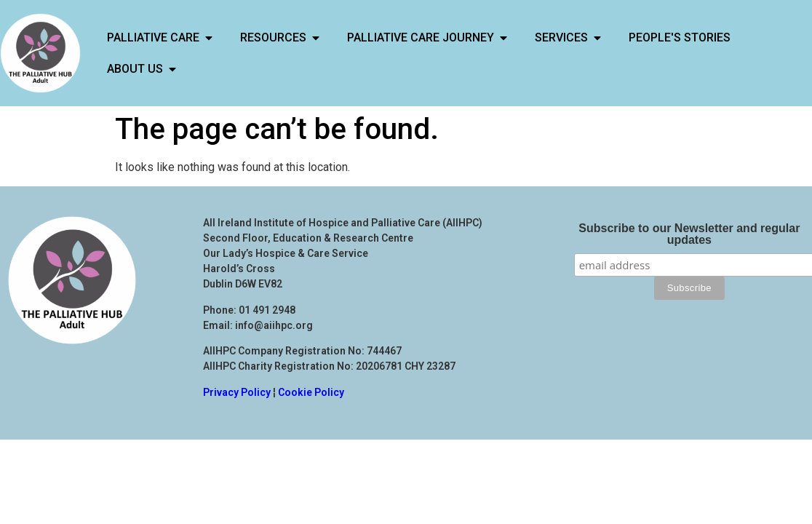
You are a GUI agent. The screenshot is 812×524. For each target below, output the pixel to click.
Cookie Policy (311, 392)
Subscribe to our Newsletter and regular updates (689, 234)
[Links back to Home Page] (40, 53)
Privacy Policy (237, 392)
